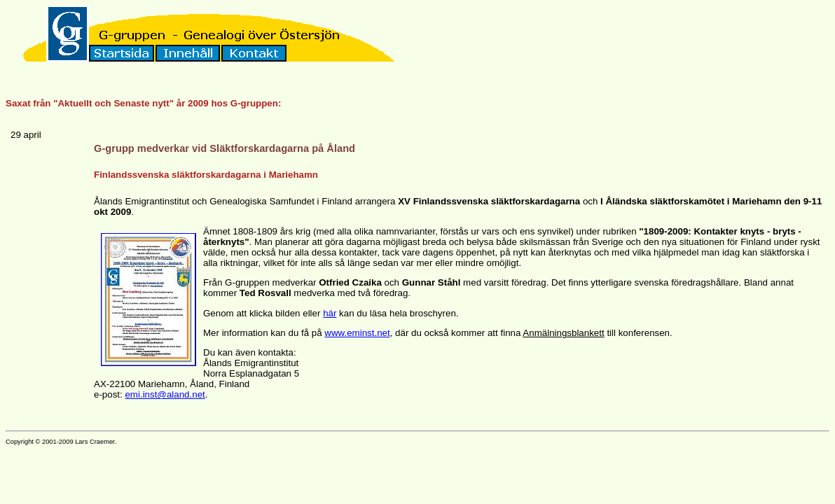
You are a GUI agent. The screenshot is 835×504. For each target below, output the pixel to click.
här (330, 313)
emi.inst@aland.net (165, 394)
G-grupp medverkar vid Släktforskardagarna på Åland (225, 148)
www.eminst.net (357, 333)
